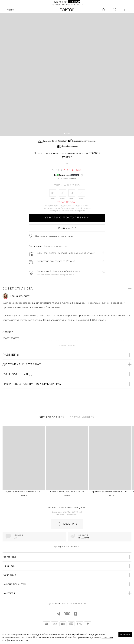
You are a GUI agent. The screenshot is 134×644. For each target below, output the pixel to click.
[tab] (52, 419)
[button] (64, 133)
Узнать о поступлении (67, 218)
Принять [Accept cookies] (125, 634)
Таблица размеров (67, 185)
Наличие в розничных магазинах (54, 236)
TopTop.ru (67, 10)
